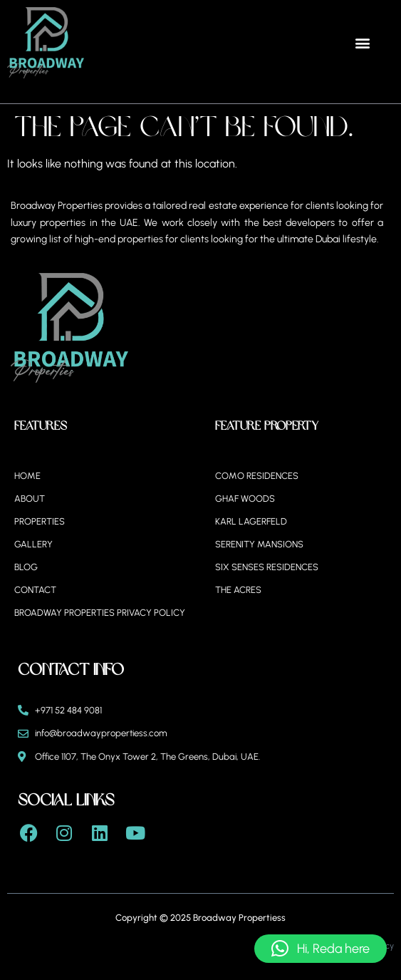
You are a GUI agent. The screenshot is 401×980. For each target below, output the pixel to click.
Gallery (33, 544)
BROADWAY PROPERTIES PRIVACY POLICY (100, 613)
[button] (363, 43)
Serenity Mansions (259, 544)
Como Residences (257, 476)
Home (27, 476)
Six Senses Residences (267, 567)
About (30, 499)
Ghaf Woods (245, 499)
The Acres (238, 590)
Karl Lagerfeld (251, 521)
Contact (35, 590)
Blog (26, 567)
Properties (40, 521)
